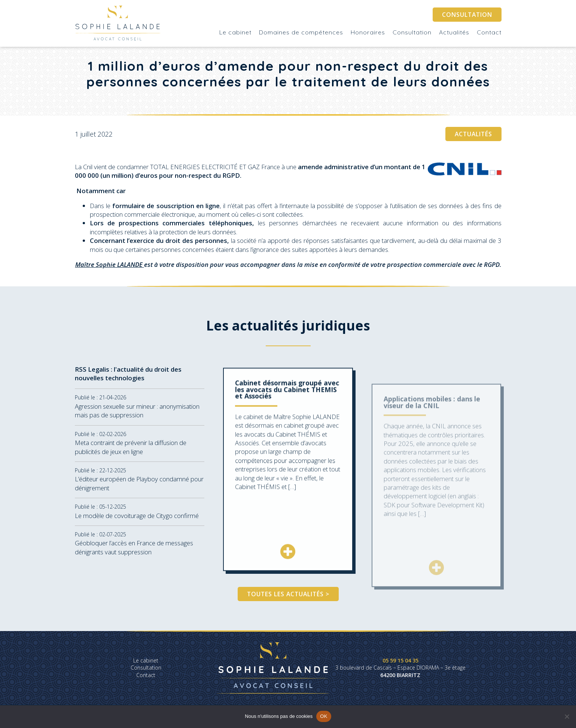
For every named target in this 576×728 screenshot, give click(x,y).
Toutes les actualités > (288, 594)
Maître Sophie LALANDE (110, 264)
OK (324, 716)
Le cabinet (235, 32)
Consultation (467, 15)
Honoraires (368, 32)
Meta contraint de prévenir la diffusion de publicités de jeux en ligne (131, 452)
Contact (489, 32)
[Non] (567, 716)
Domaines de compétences (301, 32)
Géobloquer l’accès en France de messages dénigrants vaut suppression (134, 552)
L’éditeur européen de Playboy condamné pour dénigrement (139, 488)
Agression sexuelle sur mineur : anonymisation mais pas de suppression (137, 415)
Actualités (454, 32)
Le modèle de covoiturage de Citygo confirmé (137, 520)
